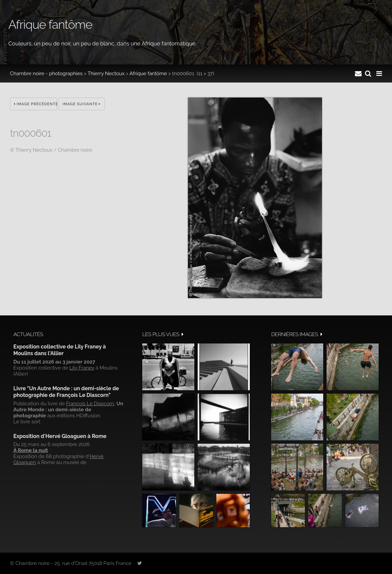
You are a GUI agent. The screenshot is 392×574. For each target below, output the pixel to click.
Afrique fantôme (148, 74)
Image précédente (35, 104)
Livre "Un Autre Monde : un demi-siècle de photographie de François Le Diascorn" (66, 392)
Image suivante (81, 104)
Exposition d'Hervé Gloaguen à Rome (60, 436)
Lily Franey (82, 368)
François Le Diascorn (90, 404)
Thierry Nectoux (106, 74)
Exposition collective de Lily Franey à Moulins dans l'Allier (60, 350)
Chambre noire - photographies (46, 74)
